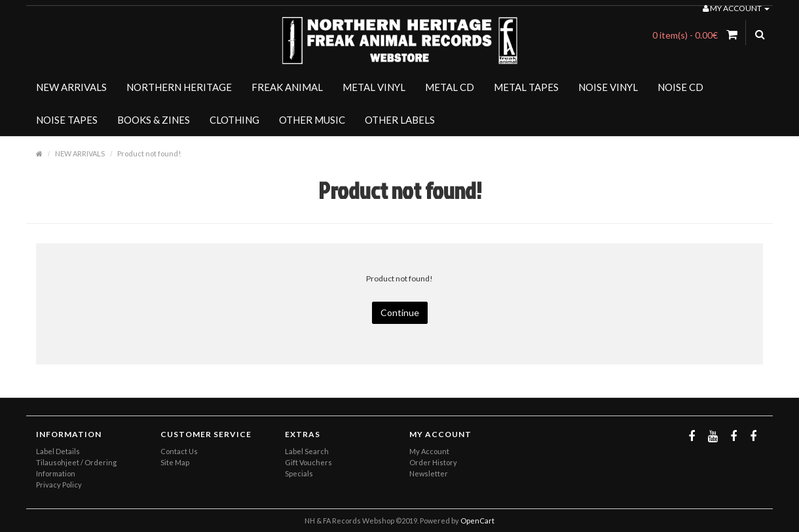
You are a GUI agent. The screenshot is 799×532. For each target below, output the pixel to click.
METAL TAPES (526, 87)
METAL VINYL (374, 87)
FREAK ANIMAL (287, 87)
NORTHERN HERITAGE (179, 87)
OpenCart (477, 521)
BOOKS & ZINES (154, 120)
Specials (299, 473)
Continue (400, 312)
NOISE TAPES (67, 120)
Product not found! (149, 153)
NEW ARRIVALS (71, 87)
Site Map (175, 462)
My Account (429, 451)
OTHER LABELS (400, 120)
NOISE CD (680, 87)
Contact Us (179, 451)
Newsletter (429, 473)
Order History (433, 462)
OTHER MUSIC (312, 120)
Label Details (58, 451)
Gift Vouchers (308, 462)
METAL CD (450, 87)
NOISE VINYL (608, 87)
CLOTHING (234, 120)
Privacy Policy (59, 485)
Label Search (307, 451)
